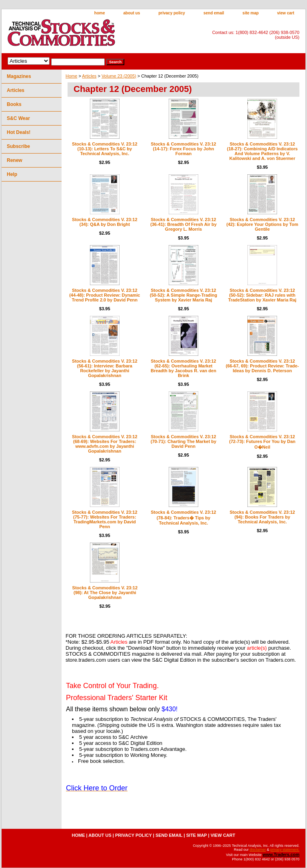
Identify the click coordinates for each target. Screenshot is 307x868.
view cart (286, 13)
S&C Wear (18, 118)
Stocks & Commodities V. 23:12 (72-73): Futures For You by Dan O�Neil (262, 442)
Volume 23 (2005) (119, 76)
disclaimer (258, 850)
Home (71, 76)
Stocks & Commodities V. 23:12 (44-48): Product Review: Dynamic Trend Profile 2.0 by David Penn (105, 295)
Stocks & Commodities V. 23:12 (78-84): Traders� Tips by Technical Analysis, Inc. (183, 518)
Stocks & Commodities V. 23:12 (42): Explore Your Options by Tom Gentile (262, 224)
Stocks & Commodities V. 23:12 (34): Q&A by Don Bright (105, 222)
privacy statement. (285, 850)
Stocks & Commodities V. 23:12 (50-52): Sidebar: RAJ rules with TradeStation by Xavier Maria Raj (262, 295)
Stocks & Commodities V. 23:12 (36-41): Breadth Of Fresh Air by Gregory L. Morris (183, 224)
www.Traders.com (281, 854)
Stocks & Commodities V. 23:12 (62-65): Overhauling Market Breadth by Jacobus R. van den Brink (183, 368)
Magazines (19, 76)
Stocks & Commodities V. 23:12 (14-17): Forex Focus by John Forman (183, 149)
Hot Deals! (19, 132)
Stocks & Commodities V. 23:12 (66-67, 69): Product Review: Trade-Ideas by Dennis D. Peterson (262, 366)
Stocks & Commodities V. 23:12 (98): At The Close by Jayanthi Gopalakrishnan (105, 593)
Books (14, 104)
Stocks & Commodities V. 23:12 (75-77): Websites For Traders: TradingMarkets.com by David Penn (105, 519)
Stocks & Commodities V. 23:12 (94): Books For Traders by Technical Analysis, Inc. (262, 517)
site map (251, 13)
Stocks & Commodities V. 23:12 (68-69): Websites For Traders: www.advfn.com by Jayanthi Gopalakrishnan (105, 444)
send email (214, 13)
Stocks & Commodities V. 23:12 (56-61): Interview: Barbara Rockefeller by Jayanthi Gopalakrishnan (105, 368)
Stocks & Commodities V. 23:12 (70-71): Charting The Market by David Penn (183, 441)
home (100, 13)
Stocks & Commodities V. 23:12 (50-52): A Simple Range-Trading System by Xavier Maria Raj (184, 295)
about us (132, 13)
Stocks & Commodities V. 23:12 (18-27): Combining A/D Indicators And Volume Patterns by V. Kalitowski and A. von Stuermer (262, 151)
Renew (15, 160)
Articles (89, 76)
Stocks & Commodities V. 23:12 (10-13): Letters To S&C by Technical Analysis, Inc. (105, 149)
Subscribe (18, 146)
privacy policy (172, 13)
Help (12, 174)
